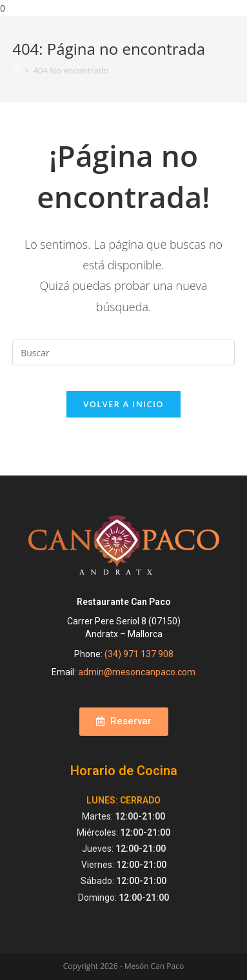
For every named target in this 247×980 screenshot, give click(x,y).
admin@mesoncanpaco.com (137, 672)
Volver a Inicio (123, 404)
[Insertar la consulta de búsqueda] (123, 352)
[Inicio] (16, 70)
